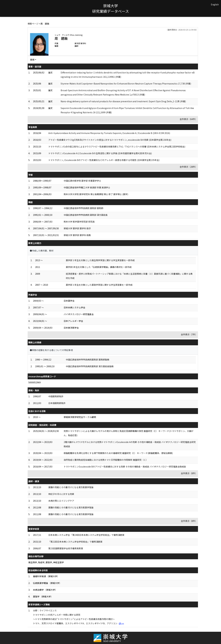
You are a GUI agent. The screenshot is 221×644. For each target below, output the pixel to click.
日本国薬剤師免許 (57, 403)
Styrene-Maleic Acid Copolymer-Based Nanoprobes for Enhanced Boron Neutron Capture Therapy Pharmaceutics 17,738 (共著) (126, 84)
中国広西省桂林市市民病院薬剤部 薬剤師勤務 (88, 360)
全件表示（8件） (189, 473)
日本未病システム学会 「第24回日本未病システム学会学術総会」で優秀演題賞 (86, 535)
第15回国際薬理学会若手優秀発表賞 (66, 548)
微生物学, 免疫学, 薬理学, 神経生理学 (46, 562)
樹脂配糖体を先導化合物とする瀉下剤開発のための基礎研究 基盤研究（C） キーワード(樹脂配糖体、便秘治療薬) (118, 453)
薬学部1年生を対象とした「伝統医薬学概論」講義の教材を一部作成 (99, 267)
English (215, 4)
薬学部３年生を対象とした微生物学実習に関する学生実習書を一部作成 (100, 260)
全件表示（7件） (189, 334)
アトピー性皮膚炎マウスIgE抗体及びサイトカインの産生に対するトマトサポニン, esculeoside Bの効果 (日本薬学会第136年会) (110, 140)
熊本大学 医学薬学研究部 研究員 (79, 222)
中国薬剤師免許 (56, 396)
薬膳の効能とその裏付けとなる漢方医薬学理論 (71, 487)
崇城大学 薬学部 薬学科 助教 (77, 235)
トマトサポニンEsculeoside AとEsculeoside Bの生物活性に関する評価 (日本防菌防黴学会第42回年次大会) (100, 153)
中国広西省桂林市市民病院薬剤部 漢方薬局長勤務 (90, 366)
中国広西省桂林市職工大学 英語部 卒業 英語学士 (87, 187)
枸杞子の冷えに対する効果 (61, 494)
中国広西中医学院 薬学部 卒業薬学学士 (82, 181)
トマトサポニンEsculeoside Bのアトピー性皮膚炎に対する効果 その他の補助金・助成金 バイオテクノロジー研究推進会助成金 (125, 467)
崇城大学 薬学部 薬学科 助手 (77, 228)
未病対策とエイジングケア (61, 501)
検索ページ (33, 24)
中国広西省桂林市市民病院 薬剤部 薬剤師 (83, 208)
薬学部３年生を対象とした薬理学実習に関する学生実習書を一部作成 (99, 285)
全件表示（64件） (188, 119)
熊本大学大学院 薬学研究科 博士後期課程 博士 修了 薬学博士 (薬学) (96, 194)
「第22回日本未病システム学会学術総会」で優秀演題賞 (75, 542)
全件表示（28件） (188, 167)
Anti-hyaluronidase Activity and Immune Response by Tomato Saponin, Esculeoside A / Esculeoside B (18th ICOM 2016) (109, 133)
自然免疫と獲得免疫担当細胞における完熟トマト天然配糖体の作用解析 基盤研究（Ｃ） (106, 460)
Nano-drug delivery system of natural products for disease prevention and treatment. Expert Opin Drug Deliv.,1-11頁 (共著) (123, 101)
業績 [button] (32, 60)
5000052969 (35, 382)
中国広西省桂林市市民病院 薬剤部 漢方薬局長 (86, 215)
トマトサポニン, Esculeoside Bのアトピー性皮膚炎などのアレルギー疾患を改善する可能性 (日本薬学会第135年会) (104, 160)
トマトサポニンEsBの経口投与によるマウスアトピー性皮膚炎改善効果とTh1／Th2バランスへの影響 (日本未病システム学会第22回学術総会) (117, 147)
